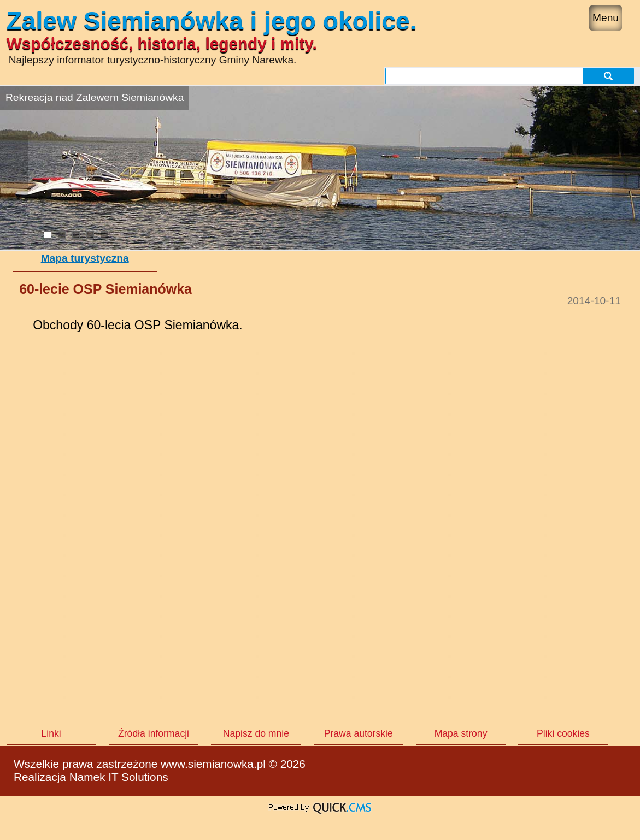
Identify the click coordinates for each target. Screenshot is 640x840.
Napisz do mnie (256, 733)
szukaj (608, 76)
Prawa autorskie (359, 733)
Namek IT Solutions (119, 777)
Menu (606, 18)
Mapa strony (461, 733)
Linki (51, 733)
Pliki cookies (563, 733)
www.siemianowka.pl (213, 764)
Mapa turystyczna (85, 258)
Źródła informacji (154, 733)
